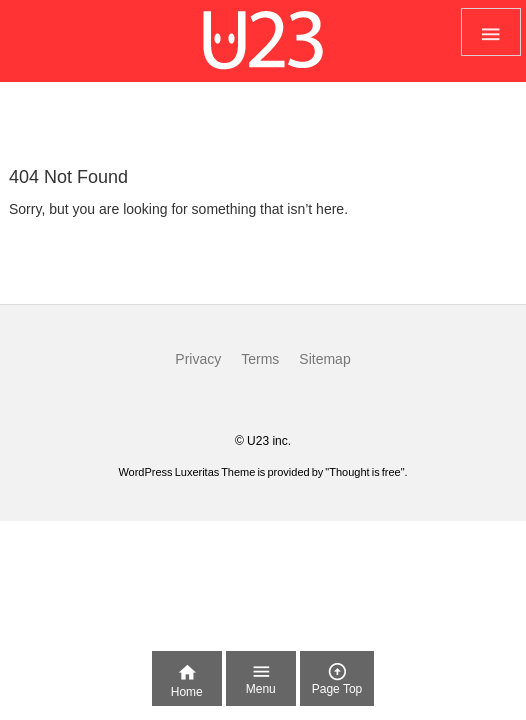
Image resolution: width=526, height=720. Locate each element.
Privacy (198, 359)
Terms (260, 359)
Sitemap (324, 359)
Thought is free (364, 472)
